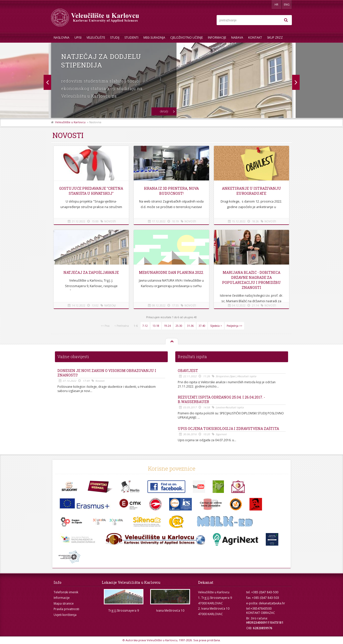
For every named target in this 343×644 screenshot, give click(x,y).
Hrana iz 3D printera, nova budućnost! (171, 191)
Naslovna (62, 38)
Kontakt (255, 38)
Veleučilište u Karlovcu (70, 122)
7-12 (145, 326)
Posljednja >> (234, 326)
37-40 (202, 326)
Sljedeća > (216, 326)
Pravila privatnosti (66, 609)
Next (47, 82)
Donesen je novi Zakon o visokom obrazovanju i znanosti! (107, 373)
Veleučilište (96, 38)
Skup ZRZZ (275, 38)
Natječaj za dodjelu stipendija (101, 61)
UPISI (78, 38)
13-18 (156, 326)
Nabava (237, 38)
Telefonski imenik (66, 592)
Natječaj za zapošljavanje (91, 272)
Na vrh (171, 342)
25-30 (179, 326)
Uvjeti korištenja (65, 615)
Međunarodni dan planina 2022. (171, 272)
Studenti (131, 38)
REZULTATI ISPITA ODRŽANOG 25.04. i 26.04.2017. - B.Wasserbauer (221, 400)
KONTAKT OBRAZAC (261, 613)
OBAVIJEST (188, 371)
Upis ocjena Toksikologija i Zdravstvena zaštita (228, 429)
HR (276, 4)
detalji (164, 111)
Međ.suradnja (154, 38)
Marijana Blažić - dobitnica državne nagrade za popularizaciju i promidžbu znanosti (251, 280)
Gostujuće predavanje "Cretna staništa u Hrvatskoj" (91, 191)
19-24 (167, 326)
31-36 (190, 326)
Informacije (217, 38)
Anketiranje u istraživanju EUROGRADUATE (251, 191)
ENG (287, 4)
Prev (296, 82)
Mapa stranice (64, 603)
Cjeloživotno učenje (187, 38)
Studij (115, 38)
